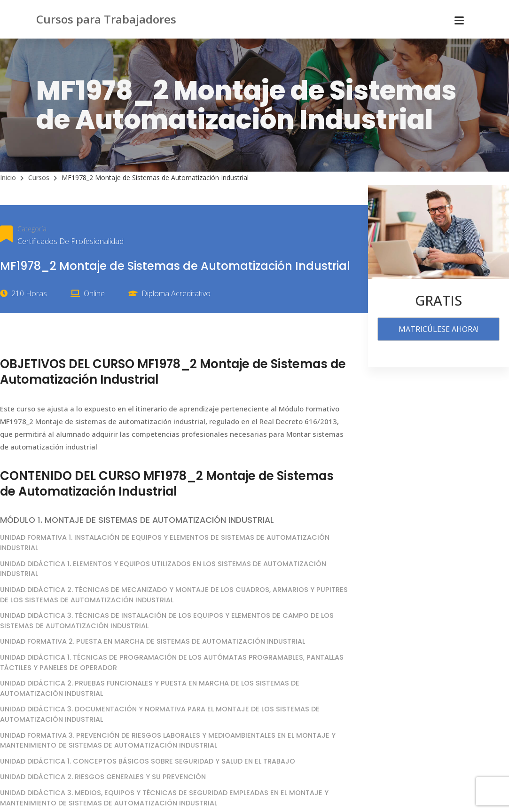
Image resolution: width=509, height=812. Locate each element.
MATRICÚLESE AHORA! (439, 329)
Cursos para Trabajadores (106, 19)
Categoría (32, 229)
